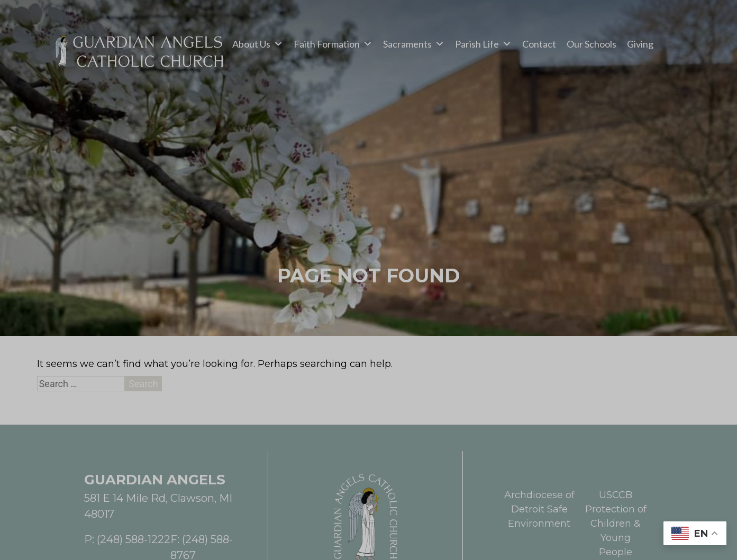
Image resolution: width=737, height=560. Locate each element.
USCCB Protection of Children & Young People (616, 524)
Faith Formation (333, 44)
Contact (539, 44)
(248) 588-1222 (134, 539)
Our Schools (592, 44)
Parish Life (483, 44)
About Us (258, 44)
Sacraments (414, 44)
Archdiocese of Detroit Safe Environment (539, 509)
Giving (640, 44)
